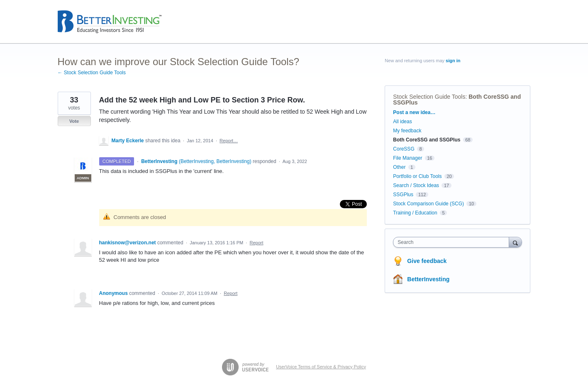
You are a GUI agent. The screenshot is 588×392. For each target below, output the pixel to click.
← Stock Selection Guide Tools (92, 73)
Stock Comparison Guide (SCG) (428, 204)
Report (257, 243)
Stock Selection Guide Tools (429, 97)
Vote (74, 121)
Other (399, 167)
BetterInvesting (428, 279)
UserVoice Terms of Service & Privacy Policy (321, 367)
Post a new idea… (414, 112)
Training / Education (415, 213)
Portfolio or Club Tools (417, 176)
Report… (229, 141)
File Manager (407, 158)
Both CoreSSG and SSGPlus (427, 140)
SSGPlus (403, 195)
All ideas (402, 122)
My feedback (407, 131)
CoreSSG (404, 149)
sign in (453, 61)
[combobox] (453, 242)
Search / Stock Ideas (416, 185)
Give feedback (427, 261)
